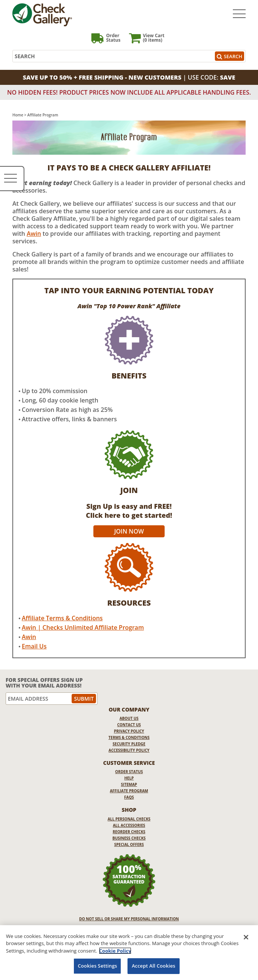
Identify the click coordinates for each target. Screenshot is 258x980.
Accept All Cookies (153, 966)
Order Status (129, 772)
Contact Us (129, 725)
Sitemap (129, 784)
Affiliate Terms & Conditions (62, 618)
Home (18, 115)
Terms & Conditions (129, 737)
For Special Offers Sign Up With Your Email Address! (44, 683)
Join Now (129, 531)
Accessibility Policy (129, 750)
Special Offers (129, 844)
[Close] (246, 937)
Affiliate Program (129, 791)
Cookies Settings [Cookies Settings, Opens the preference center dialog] (97, 966)
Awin (34, 234)
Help (129, 778)
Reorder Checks (129, 832)
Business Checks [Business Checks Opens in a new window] (129, 838)
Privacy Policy (129, 731)
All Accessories (129, 825)
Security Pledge (129, 744)
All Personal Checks (129, 819)
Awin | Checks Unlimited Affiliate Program (83, 627)
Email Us (34, 646)
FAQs (129, 797)
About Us (129, 718)
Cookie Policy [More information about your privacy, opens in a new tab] (115, 951)
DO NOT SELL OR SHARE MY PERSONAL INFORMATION (129, 919)
